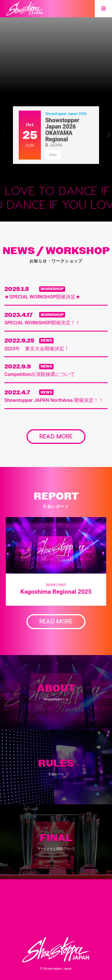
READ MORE (56, 436)
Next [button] (109, 135)
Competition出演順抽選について (40, 374)
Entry (53, 155)
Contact (75, 926)
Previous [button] (3, 135)
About (39, 895)
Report (39, 926)
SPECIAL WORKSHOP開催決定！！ (42, 323)
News (38, 915)
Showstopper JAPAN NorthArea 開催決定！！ (54, 400)
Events (75, 895)
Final (74, 905)
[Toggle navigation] (103, 9)
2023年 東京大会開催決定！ (37, 349)
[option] (56, 47)
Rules (39, 905)
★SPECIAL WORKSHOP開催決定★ (42, 297)
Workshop (75, 915)
